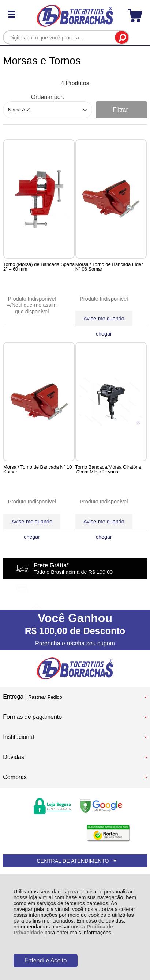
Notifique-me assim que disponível (34, 308)
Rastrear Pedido (45, 697)
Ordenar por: (48, 97)
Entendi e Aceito (46, 960)
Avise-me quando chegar (104, 321)
